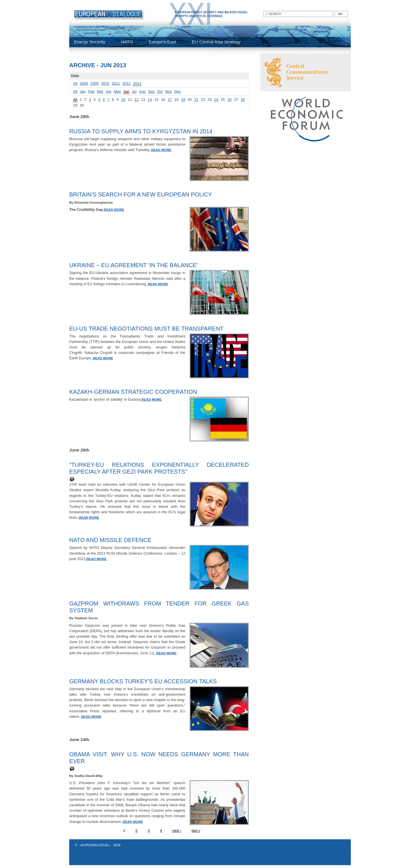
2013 (137, 83)
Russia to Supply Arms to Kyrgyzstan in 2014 (141, 131)
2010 (105, 83)
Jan (83, 91)
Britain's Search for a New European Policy (141, 194)
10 (123, 100)
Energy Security (90, 42)
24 (216, 100)
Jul (134, 91)
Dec (178, 91)
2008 (84, 83)
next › (177, 831)
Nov (168, 91)
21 (196, 100)
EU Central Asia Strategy (216, 42)
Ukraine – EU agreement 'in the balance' (133, 265)
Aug (142, 91)
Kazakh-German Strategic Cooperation (133, 392)
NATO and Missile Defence (110, 540)
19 (183, 100)
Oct (160, 91)
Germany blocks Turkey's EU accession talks (143, 681)
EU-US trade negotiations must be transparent (146, 329)
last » (196, 831)
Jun (127, 91)
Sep (151, 91)
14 (150, 100)
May (117, 91)
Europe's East (162, 42)
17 (170, 100)
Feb (91, 91)
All (75, 83)
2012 (126, 83)
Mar (100, 91)
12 (136, 100)
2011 (116, 83)
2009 (95, 83)
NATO (127, 42)
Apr (109, 91)
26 (230, 100)
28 (243, 100)
